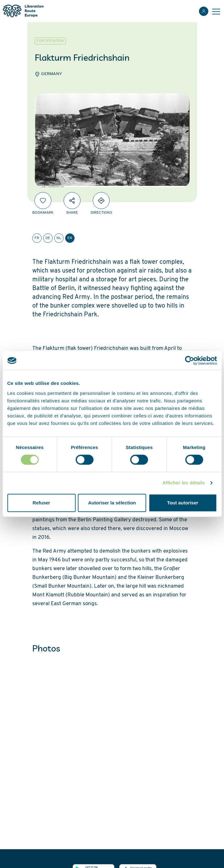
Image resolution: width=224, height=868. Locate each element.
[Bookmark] (43, 201)
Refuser (41, 503)
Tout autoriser (183, 503)
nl (59, 238)
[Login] (204, 11)
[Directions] (101, 201)
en (70, 238)
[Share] (72, 201)
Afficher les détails (183, 483)
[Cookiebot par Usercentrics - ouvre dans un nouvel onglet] (189, 360)
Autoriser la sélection (112, 503)
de (48, 238)
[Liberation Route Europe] (23, 11)
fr (37, 238)
